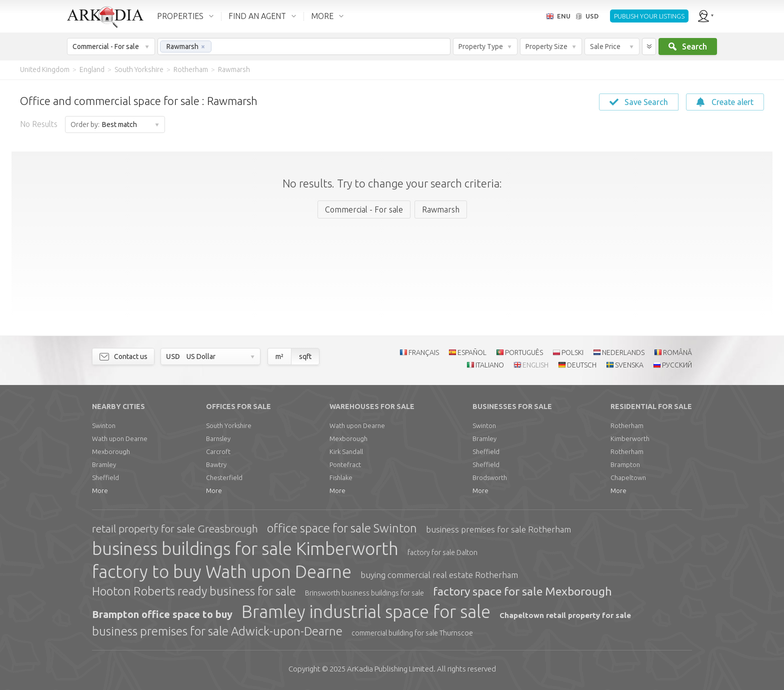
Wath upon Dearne (120, 438)
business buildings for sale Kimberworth (245, 548)
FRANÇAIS (424, 352)
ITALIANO (490, 365)
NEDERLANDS (623, 352)
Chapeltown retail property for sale (565, 615)
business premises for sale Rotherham (498, 529)
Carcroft (218, 451)
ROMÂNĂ (677, 352)
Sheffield (105, 477)
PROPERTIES (180, 16)
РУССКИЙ (677, 365)
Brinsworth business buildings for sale (364, 593)
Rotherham (627, 425)
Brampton (625, 464)
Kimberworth (630, 438)
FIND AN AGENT (257, 16)
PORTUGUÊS (524, 352)
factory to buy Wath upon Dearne (222, 571)
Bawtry (216, 464)
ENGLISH (535, 365)
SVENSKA (629, 365)
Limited (390, 669)
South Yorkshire (229, 425)
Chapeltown (628, 477)
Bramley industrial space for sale (366, 611)
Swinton (104, 425)
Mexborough (111, 451)
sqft (305, 356)
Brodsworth (490, 477)
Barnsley (218, 438)
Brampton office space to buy (162, 614)
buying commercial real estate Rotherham (439, 575)
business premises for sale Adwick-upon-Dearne (217, 631)
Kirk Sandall (346, 451)
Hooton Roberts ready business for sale (194, 591)
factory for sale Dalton (442, 552)
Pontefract (345, 464)
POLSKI (572, 352)
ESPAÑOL (472, 352)
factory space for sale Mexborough (522, 591)
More (100, 490)
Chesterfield (224, 477)
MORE (322, 16)
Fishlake (341, 477)
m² (279, 356)
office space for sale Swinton (342, 528)
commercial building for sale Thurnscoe (412, 633)
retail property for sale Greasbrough (175, 528)
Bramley (104, 464)
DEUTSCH (582, 365)
